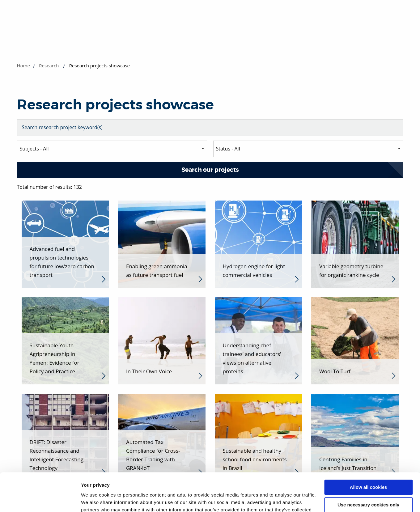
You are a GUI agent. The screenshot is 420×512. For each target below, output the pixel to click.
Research (49, 66)
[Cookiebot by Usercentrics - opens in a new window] (40, 500)
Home (23, 66)
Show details (95, 500)
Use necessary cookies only (368, 470)
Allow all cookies (369, 453)
